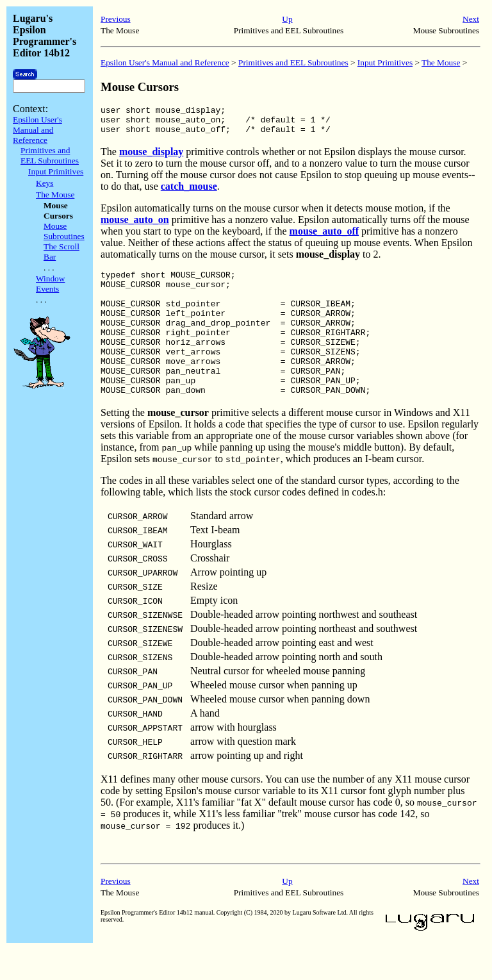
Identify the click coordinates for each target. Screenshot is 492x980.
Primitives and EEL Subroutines (50, 155)
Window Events (50, 284)
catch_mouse (189, 192)
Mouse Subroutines (64, 231)
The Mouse (55, 195)
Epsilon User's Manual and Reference (37, 130)
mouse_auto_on (135, 225)
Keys (45, 183)
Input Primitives (56, 171)
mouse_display (151, 157)
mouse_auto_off (324, 237)
